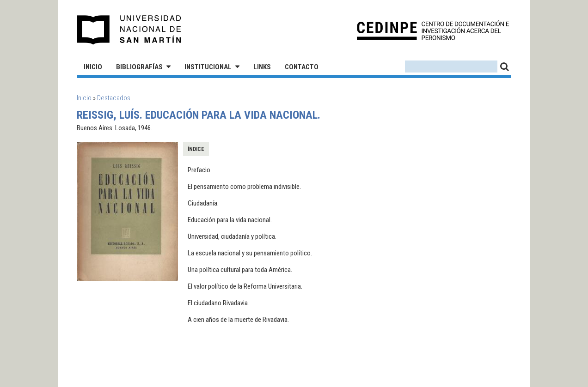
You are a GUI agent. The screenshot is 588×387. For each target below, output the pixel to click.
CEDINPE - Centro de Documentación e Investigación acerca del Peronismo (433, 30)
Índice (196, 149)
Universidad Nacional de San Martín (129, 30)
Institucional (208, 67)
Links (262, 67)
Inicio (93, 67)
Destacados (114, 98)
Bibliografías (139, 67)
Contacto (302, 67)
